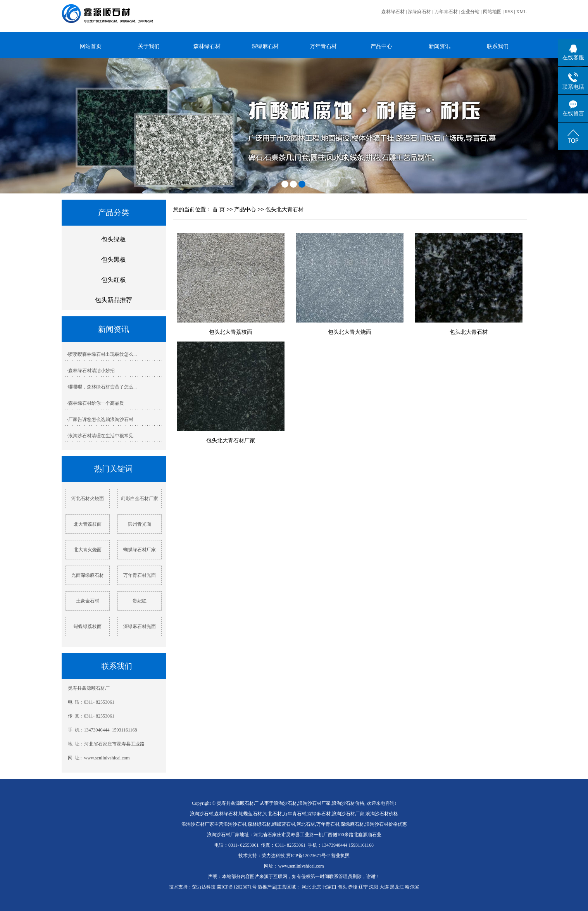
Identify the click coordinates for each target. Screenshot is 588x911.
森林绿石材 (393, 12)
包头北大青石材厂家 (231, 440)
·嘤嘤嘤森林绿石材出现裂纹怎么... (102, 354)
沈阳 (374, 887)
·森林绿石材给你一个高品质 (96, 403)
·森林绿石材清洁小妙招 (91, 371)
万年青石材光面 (140, 575)
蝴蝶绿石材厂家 (140, 550)
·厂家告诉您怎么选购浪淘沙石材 (100, 419)
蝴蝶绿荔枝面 (88, 626)
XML (522, 12)
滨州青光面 (140, 524)
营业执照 (340, 856)
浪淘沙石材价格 (348, 803)
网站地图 (492, 12)
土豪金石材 (88, 601)
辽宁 (363, 887)
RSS (509, 12)
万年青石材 (446, 12)
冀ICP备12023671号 (237, 887)
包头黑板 (114, 260)
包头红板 (114, 280)
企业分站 (470, 12)
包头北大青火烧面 (350, 332)
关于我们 (149, 46)
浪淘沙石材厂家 (314, 803)
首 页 (219, 209)
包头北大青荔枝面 (231, 332)
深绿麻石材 (419, 12)
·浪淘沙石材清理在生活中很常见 (100, 436)
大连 (384, 887)
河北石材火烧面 (88, 499)
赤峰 (353, 887)
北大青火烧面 (88, 550)
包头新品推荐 (114, 300)
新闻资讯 (440, 46)
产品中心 (381, 46)
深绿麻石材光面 (140, 626)
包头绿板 (114, 239)
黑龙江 (397, 887)
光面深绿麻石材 (88, 575)
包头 (342, 887)
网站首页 (91, 46)
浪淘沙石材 (285, 803)
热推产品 (267, 887)
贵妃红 (140, 601)
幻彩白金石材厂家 (140, 499)
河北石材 (272, 814)
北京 (317, 887)
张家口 (329, 887)
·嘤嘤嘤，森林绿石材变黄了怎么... (102, 387)
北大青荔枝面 (88, 524)
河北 (306, 887)
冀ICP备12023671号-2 (308, 856)
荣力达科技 (273, 856)
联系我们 (498, 46)
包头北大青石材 (285, 209)
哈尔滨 (412, 887)
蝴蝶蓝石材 (250, 814)
